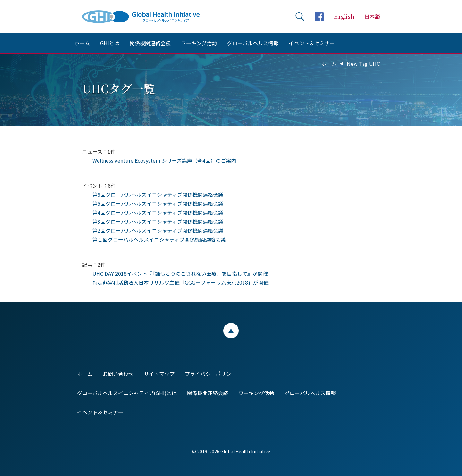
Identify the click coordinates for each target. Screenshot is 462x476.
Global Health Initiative (146, 17)
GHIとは (110, 43)
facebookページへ (319, 17)
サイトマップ (159, 374)
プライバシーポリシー (210, 374)
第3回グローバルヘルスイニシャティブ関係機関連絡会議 (158, 221)
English (344, 17)
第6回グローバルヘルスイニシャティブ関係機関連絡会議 (158, 195)
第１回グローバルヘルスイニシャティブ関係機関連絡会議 (159, 239)
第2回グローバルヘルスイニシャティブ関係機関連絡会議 (158, 230)
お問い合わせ (118, 374)
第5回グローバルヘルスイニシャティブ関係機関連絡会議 (158, 203)
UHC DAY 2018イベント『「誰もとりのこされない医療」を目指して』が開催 (180, 273)
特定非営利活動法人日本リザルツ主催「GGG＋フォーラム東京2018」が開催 (180, 282)
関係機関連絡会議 (150, 43)
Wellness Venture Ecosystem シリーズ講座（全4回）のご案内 (164, 160)
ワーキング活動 (199, 43)
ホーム (82, 43)
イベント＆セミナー (312, 43)
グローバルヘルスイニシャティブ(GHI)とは (127, 393)
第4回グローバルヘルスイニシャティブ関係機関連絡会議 (158, 212)
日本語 (372, 17)
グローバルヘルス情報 (253, 43)
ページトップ (231, 331)
